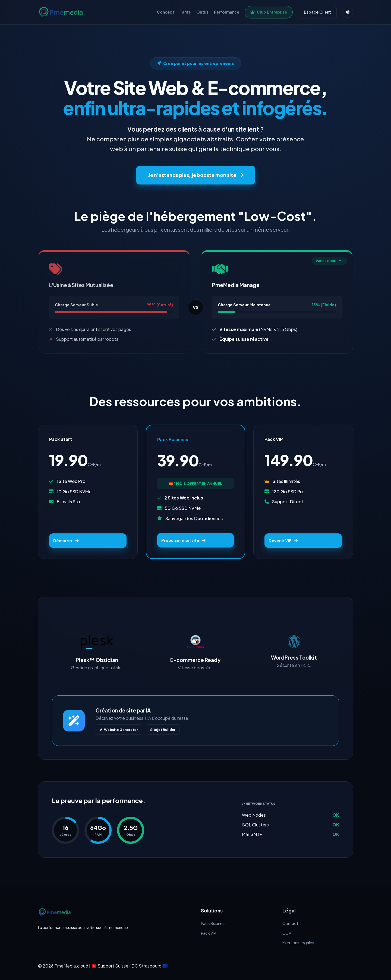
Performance (227, 12)
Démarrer (66, 540)
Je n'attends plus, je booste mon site (196, 175)
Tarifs (185, 12)
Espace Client (317, 12)
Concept (166, 12)
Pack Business (214, 923)
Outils (202, 12)
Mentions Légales (298, 943)
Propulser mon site (183, 540)
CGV (287, 933)
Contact (290, 923)
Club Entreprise (269, 12)
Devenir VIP (283, 540)
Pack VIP (209, 933)
